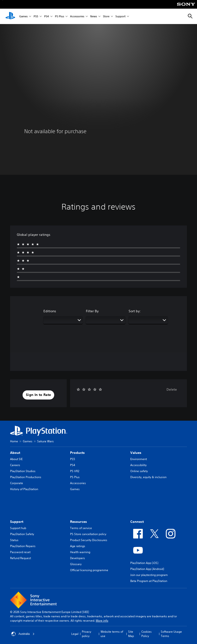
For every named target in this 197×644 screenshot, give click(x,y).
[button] (38, 395)
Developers (78, 558)
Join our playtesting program (149, 575)
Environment (139, 459)
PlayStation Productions (26, 477)
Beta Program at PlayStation (149, 581)
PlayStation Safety (22, 534)
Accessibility (138, 465)
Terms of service (81, 528)
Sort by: (135, 311)
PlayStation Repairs (23, 546)
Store (106, 16)
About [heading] (15, 453)
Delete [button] (172, 389)
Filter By (92, 311)
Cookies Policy (146, 634)
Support (120, 16)
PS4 (47, 16)
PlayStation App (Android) (147, 569)
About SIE (16, 459)
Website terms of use (112, 634)
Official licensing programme (89, 570)
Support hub (18, 528)
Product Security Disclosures (89, 540)
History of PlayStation (24, 489)
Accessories (77, 16)
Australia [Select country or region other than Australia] (23, 634)
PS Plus (60, 16)
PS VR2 (75, 471)
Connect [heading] (137, 522)
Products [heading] (77, 453)
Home (14, 441)
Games (23, 16)
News (94, 16)
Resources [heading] (78, 522)
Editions (50, 311)
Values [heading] (136, 453)
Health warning (80, 552)
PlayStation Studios (23, 471)
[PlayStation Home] (10, 16)
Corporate (17, 483)
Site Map (131, 634)
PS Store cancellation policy (88, 534)
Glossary (76, 564)
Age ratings (78, 546)
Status (14, 540)
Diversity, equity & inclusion (148, 477)
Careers (15, 465)
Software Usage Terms (171, 634)
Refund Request (21, 558)
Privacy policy (87, 634)
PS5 (36, 16)
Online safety (139, 471)
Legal (75, 634)
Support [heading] (17, 522)
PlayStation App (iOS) (144, 563)
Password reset (20, 552)
